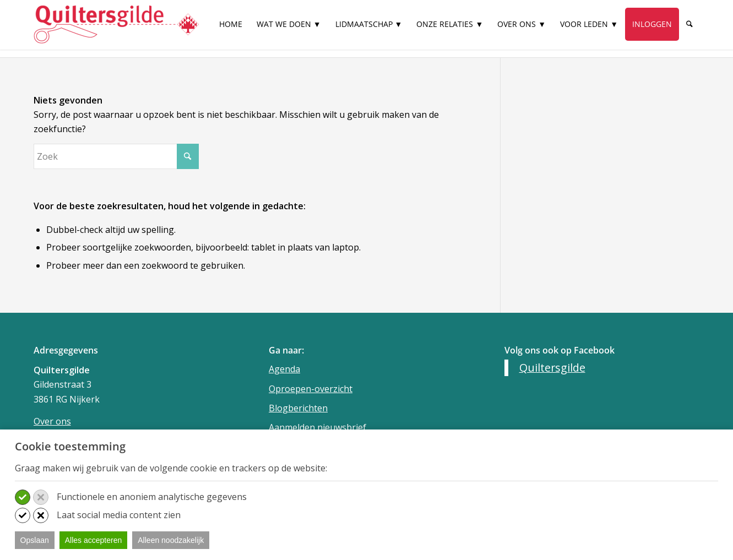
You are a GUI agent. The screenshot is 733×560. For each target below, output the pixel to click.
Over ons (52, 421)
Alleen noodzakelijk (171, 540)
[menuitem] (231, 29)
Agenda (284, 369)
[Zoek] (690, 24)
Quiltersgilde (552, 368)
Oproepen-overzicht (311, 389)
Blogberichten (298, 408)
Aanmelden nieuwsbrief (317, 427)
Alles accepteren (94, 540)
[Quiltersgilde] (116, 25)
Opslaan (35, 540)
